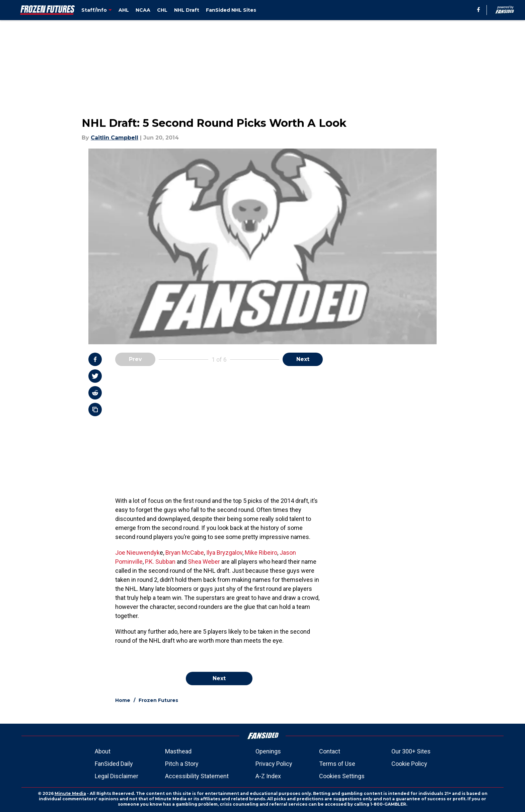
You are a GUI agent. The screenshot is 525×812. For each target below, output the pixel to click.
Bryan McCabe (185, 553)
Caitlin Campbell (115, 138)
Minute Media (70, 793)
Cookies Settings (342, 776)
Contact (330, 751)
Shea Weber (204, 562)
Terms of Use (337, 764)
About (103, 751)
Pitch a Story (182, 764)
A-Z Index (268, 776)
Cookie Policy (409, 764)
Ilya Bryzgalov (224, 553)
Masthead (178, 751)
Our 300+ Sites (411, 751)
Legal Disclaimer (117, 776)
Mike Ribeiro (261, 553)
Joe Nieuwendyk (137, 553)
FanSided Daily (114, 764)
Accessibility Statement (197, 776)
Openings (268, 751)
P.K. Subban (160, 562)
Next (303, 359)
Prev (135, 359)
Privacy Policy (274, 764)
